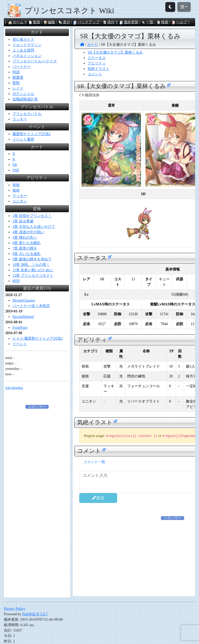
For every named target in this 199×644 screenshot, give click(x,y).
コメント (95, 74)
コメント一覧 (94, 462)
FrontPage (20, 328)
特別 (16, 281)
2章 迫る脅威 (23, 221)
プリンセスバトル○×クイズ (34, 61)
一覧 (147, 22)
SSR (16, 170)
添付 (109, 22)
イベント (20, 344)
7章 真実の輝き (25, 248)
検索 (162, 22)
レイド (18, 88)
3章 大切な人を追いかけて (34, 227)
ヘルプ (179, 22)
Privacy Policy (15, 609)
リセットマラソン (27, 45)
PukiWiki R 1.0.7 (35, 614)
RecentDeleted (23, 317)
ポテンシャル (23, 94)
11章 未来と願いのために (33, 270)
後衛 (16, 190)
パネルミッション (27, 56)
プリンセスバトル (27, 114)
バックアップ (86, 22)
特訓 (16, 72)
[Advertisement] (37, 487)
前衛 (16, 185)
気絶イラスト (98, 69)
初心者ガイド (23, 39)
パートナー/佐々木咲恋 (31, 306)
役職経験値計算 (25, 99)
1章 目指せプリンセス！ (32, 216)
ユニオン (20, 201)
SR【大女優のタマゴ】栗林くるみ (115, 52)
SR (15, 165)
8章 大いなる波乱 (27, 254)
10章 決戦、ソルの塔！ (31, 265)
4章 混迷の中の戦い (28, 232)
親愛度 (18, 78)
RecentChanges (24, 300)
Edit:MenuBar (14, 388)
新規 (34, 22)
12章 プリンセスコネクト (33, 276)
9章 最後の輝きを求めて (32, 259)
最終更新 (129, 22)
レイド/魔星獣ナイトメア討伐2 (37, 338)
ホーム (16, 22)
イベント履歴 (23, 139)
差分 (64, 22)
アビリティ (97, 63)
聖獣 (16, 83)
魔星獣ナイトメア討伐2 (31, 134)
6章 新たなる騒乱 (27, 243)
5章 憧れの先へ (25, 237)
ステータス (97, 58)
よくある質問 (23, 50)
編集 (49, 22)
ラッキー (20, 119)
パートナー (22, 67)
